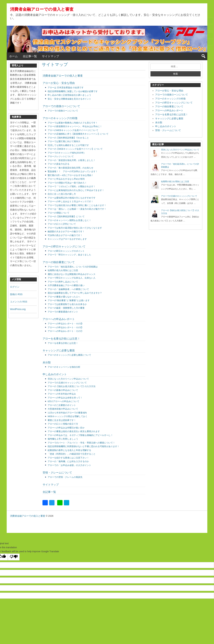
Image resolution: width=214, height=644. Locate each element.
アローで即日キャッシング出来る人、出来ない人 (72, 278)
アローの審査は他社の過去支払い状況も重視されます (74, 431)
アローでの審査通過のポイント (63, 312)
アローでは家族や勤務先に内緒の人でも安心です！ (73, 123)
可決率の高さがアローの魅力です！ (65, 235)
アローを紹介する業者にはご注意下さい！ (68, 458)
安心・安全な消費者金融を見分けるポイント (69, 99)
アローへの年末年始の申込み (62, 394)
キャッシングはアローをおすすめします (67, 239)
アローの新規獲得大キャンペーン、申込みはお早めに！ (75, 126)
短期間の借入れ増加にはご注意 (63, 270)
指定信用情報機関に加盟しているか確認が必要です (73, 91)
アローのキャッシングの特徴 (60, 118)
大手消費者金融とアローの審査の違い (66, 285)
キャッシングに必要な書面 (59, 350)
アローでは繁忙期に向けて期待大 (64, 141)
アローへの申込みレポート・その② (65, 327)
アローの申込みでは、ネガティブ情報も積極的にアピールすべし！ (80, 435)
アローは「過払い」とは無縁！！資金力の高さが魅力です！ (77, 209)
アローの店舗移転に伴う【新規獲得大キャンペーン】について (78, 134)
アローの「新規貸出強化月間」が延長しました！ (72, 160)
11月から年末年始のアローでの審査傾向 (67, 413)
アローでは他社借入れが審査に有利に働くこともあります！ (77, 205)
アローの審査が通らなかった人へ (64, 297)
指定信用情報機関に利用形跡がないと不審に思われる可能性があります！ (84, 446)
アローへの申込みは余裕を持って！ (65, 398)
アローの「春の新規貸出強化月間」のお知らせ (70, 168)
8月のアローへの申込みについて (63, 401)
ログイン (15, 287)
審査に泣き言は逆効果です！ (62, 420)
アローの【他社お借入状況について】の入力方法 (72, 386)
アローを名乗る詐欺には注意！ (61, 339)
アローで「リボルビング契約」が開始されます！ (72, 186)
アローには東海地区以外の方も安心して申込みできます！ (76, 190)
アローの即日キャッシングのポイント (66, 251)
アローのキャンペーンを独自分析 (64, 367)
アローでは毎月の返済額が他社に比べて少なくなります (75, 228)
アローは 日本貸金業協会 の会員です (66, 88)
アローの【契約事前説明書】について (66, 216)
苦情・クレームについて (57, 473)
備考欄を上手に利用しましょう (63, 439)
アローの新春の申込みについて (63, 390)
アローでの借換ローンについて (61, 106)
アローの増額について (59, 213)
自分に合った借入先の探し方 (62, 194)
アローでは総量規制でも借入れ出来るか (67, 304)
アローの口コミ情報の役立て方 (63, 424)
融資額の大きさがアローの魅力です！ (66, 231)
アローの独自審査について (59, 262)
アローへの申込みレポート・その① (65, 331)
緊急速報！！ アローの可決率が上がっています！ (73, 171)
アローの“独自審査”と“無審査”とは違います (69, 300)
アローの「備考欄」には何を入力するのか (68, 461)
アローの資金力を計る (59, 164)
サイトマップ (50, 56)
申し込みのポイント (55, 374)
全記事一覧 (30, 56)
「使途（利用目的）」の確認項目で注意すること (72, 454)
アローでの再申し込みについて (63, 282)
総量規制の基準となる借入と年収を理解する (69, 450)
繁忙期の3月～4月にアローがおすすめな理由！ (71, 175)
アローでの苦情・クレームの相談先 (65, 477)
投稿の (16, 294)
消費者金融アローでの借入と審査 (42, 9)
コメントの (19, 302)
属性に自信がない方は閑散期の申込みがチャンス (72, 274)
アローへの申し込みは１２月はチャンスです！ (70, 201)
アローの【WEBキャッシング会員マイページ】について (75, 149)
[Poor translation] (14, 557)
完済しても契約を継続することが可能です (68, 145)
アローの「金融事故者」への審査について (68, 289)
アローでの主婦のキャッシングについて (67, 383)
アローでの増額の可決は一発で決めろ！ (67, 183)
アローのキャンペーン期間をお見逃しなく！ (69, 220)
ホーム (13, 56)
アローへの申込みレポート (59, 319)
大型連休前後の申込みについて (63, 409)
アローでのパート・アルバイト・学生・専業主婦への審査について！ (81, 443)
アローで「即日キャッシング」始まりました (69, 255)
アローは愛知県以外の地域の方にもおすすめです (72, 198)
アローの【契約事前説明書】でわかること (68, 138)
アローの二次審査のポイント (62, 405)
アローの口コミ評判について (62, 224)
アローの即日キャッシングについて (64, 247)
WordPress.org (18, 309)
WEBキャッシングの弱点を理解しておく (68, 416)
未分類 (47, 362)
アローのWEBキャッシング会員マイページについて (73, 130)
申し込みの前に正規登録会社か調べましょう (69, 95)
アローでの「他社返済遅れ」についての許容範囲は (73, 267)
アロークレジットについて (61, 156)
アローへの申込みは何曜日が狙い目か (66, 428)
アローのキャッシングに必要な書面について (69, 355)
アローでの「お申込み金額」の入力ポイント (69, 465)
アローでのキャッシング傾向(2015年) (66, 153)
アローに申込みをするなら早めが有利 (66, 179)
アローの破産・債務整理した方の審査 (66, 308)
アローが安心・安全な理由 (59, 83)
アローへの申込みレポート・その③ (65, 324)
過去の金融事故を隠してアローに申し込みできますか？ (75, 293)
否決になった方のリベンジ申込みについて (68, 379)
